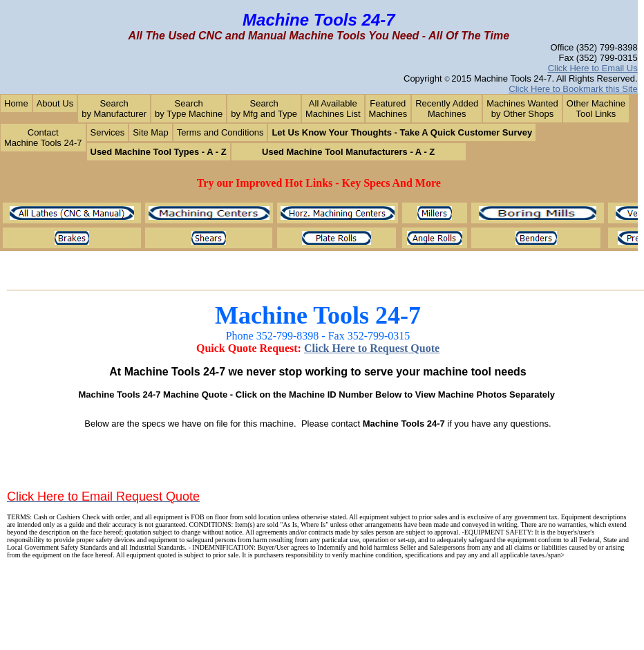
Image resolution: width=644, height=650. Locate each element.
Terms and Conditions (220, 132)
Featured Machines (388, 109)
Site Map (150, 132)
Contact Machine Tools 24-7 (43, 138)
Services (108, 132)
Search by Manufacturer (114, 109)
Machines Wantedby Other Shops (522, 109)
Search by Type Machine (189, 109)
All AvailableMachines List (333, 109)
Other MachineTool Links (596, 109)
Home (16, 103)
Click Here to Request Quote (372, 348)
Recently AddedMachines (447, 109)
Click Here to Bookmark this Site (573, 89)
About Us (55, 103)
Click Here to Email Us (593, 68)
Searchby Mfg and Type (264, 109)
